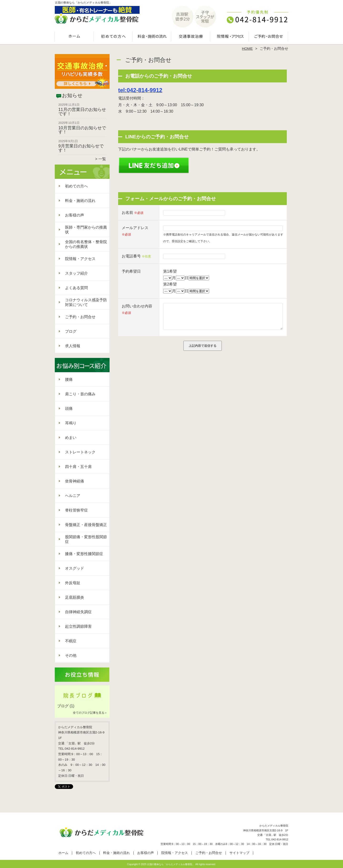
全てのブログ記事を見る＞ (90, 713)
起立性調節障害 (78, 626)
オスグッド (75, 568)
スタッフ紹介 (76, 273)
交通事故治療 (191, 37)
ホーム (74, 37)
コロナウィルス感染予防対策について (86, 302)
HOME (247, 48)
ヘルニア (73, 496)
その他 (71, 655)
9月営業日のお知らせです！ (81, 148)
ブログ (71, 331)
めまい (71, 438)
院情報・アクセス (230, 37)
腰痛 (69, 379)
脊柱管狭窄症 (76, 510)
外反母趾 (73, 583)
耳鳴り (71, 423)
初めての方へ (113, 37)
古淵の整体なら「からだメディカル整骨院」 (171, 864)
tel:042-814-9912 (140, 90)
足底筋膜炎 (75, 597)
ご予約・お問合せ (269, 37)
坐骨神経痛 (75, 481)
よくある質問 (76, 288)
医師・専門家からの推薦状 (86, 230)
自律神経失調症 (78, 612)
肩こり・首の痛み (80, 394)
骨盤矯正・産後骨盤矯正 (86, 525)
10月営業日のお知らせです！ (82, 130)
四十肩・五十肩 (78, 467)
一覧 (102, 159)
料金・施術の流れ (152, 37)
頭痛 (69, 409)
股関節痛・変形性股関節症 (86, 539)
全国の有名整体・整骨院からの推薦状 (86, 244)
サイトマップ (239, 853)
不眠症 (71, 641)
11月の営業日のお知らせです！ (82, 112)
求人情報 (73, 346)
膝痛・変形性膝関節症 (84, 554)
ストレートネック (80, 452)
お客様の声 (75, 215)
